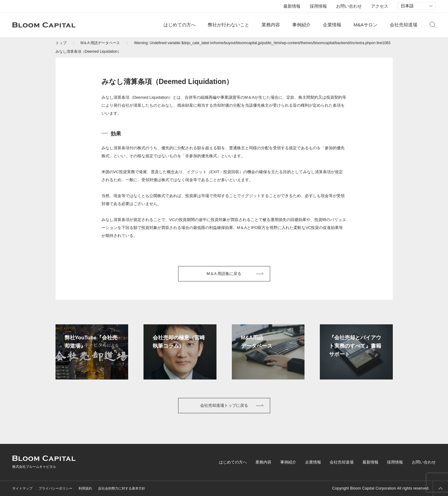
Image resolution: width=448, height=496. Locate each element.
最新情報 (292, 6)
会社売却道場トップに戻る (224, 405)
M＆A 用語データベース (100, 43)
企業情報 (332, 25)
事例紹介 (301, 25)
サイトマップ (22, 488)
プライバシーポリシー (56, 488)
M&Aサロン (366, 25)
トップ (61, 43)
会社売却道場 (404, 25)
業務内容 (271, 25)
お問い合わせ (349, 6)
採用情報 (318, 6)
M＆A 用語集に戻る (224, 274)
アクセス (380, 6)
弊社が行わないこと (229, 25)
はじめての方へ (180, 25)
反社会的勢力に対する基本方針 (122, 488)
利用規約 (85, 488)
